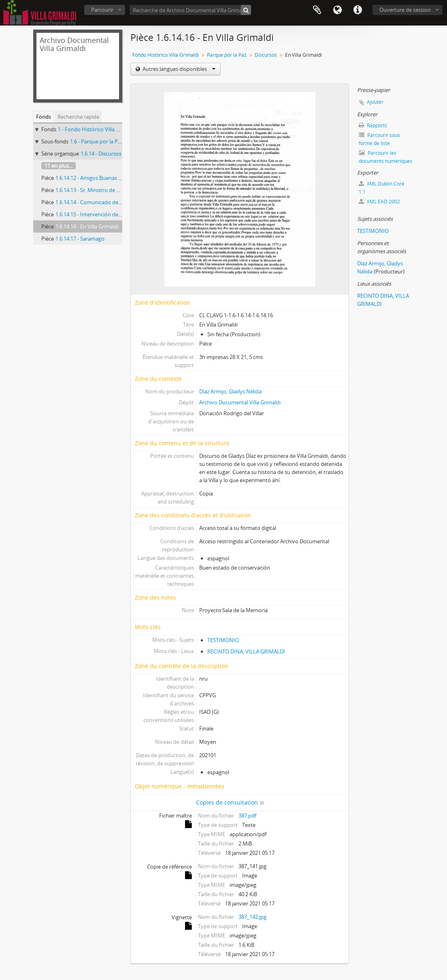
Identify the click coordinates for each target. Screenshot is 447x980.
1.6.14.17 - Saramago (80, 239)
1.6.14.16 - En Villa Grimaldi (87, 226)
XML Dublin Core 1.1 (382, 188)
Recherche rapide (78, 117)
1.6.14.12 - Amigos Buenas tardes (95, 178)
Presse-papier (317, 10)
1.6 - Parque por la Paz (97, 141)
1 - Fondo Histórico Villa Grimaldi (97, 129)
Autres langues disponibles (178, 69)
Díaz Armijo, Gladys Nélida (230, 391)
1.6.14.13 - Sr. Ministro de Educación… (100, 190)
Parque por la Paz (227, 55)
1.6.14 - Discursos (101, 154)
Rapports (373, 125)
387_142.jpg (252, 917)
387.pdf (247, 816)
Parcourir (102, 10)
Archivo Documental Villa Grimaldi (240, 402)
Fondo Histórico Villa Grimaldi (166, 55)
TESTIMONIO (223, 640)
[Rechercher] (246, 10)
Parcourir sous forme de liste (379, 139)
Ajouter (375, 102)
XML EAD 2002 (379, 202)
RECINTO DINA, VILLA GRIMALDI (246, 651)
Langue (337, 10)
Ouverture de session (405, 10)
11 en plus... (59, 166)
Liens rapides (358, 10)
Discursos (266, 55)
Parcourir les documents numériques (385, 157)
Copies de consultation (227, 802)
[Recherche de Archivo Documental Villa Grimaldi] (190, 10)
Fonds (44, 117)
